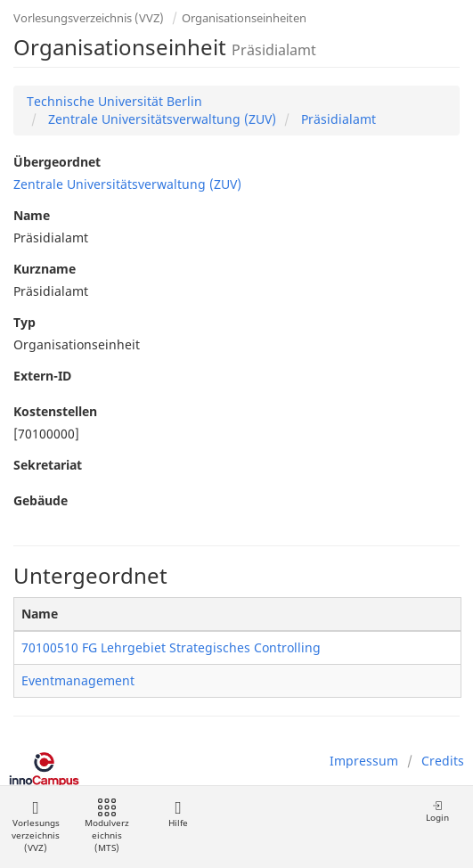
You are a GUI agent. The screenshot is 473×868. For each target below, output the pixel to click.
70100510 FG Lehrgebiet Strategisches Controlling (171, 647)
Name (32, 215)
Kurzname (45, 269)
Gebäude (41, 500)
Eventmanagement (78, 680)
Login (437, 811)
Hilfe (178, 814)
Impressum (364, 761)
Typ (24, 322)
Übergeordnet (57, 162)
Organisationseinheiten (244, 18)
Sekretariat (48, 465)
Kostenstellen (55, 411)
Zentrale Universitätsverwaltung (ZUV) (160, 119)
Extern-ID (42, 376)
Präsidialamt (337, 119)
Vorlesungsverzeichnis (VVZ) (89, 18)
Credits (443, 761)
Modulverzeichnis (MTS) (107, 827)
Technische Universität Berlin (114, 101)
